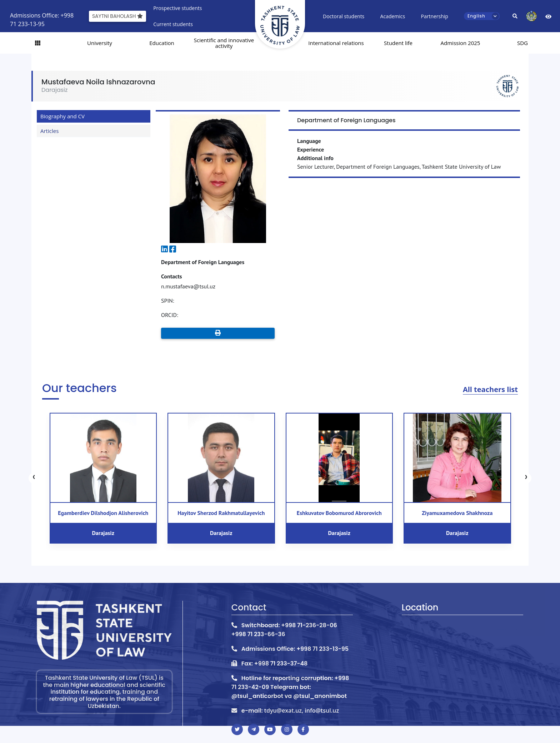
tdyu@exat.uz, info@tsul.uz (302, 710)
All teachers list (490, 389)
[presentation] (34, 478)
